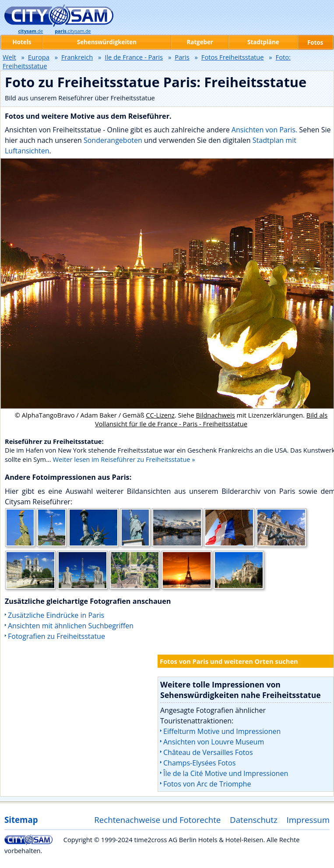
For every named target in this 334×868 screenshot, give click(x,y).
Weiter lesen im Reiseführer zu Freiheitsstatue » (124, 459)
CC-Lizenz (160, 415)
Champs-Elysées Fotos (199, 763)
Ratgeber (200, 42)
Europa (39, 57)
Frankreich (77, 57)
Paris (182, 57)
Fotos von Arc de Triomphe (207, 784)
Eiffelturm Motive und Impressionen (222, 731)
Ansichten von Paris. (264, 130)
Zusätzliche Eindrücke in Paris (56, 615)
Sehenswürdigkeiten (107, 42)
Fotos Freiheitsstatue (233, 57)
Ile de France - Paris (134, 57)
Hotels (22, 42)
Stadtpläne (263, 42)
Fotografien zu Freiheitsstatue (56, 636)
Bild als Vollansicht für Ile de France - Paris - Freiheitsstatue (211, 419)
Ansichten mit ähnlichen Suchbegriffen (71, 626)
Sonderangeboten (114, 140)
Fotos (315, 43)
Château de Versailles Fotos (208, 752)
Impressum (308, 820)
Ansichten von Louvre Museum (214, 742)
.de (30, 31)
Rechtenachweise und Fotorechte (157, 820)
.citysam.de (73, 31)
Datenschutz (254, 820)
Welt (9, 57)
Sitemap (21, 820)
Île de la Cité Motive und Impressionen (226, 773)
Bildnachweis (216, 415)
